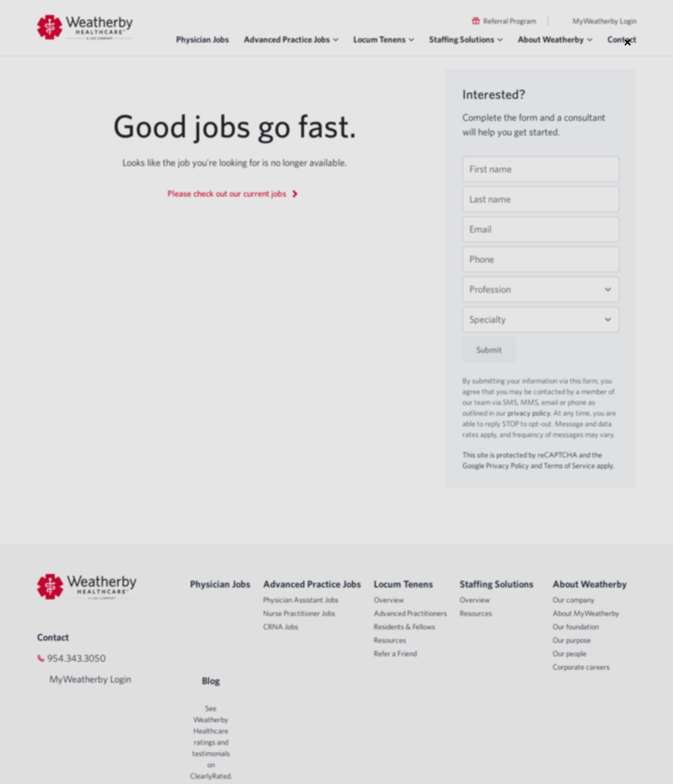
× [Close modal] (627, 42)
